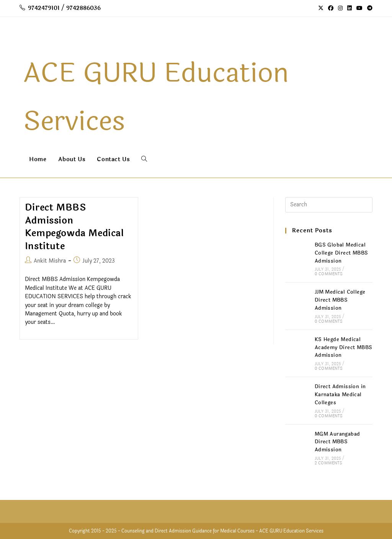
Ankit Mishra (50, 261)
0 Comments (328, 274)
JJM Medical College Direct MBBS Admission (340, 300)
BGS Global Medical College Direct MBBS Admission (341, 253)
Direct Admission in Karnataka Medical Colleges (340, 395)
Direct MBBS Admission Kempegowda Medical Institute (74, 227)
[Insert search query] (329, 205)
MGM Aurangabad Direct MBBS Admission (337, 442)
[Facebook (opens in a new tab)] (331, 8)
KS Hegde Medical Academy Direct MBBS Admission (344, 348)
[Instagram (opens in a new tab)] (340, 8)
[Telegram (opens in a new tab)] (369, 8)
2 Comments (328, 463)
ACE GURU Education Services (291, 531)
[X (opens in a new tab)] (321, 8)
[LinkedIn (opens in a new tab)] (350, 8)
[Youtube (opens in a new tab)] (359, 8)
